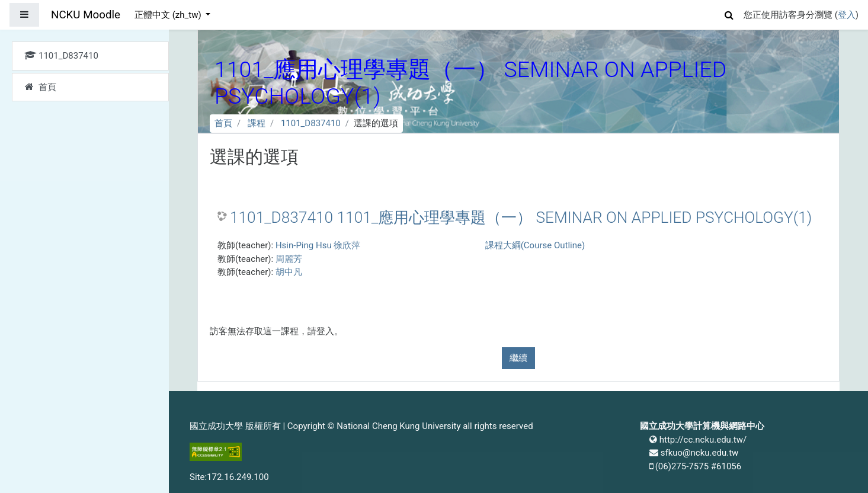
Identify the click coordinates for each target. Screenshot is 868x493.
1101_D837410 (311, 123)
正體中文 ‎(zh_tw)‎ (169, 15)
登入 (847, 15)
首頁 (223, 123)
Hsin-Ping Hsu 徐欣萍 (318, 245)
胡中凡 (289, 272)
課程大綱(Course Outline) (535, 245)
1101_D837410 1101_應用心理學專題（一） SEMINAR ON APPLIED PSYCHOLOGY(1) (521, 217)
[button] (729, 13)
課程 (257, 123)
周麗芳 (289, 259)
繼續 (518, 358)
